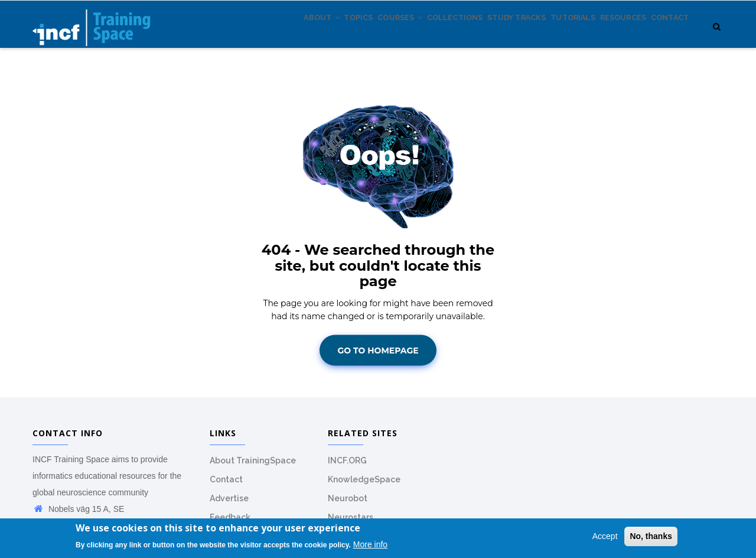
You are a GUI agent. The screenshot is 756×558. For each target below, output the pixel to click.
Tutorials (552, 35)
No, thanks (651, 537)
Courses (353, 35)
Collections (417, 35)
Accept (605, 537)
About (258, 35)
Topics (303, 35)
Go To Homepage (378, 356)
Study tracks (488, 35)
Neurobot (348, 505)
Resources (610, 35)
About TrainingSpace (253, 467)
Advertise (229, 505)
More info (370, 544)
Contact (666, 35)
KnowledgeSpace (364, 486)
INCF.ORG (347, 467)
